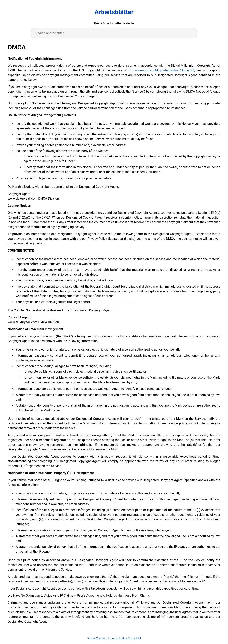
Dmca (91, 638)
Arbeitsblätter (114, 12)
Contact (101, 638)
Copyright (134, 638)
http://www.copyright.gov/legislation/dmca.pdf (162, 70)
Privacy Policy (117, 638)
